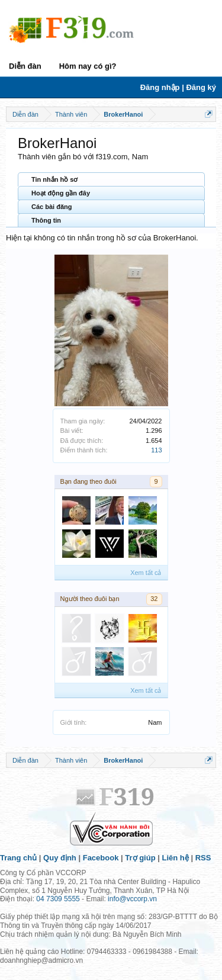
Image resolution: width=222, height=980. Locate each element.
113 (156, 450)
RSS (203, 858)
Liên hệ (176, 858)
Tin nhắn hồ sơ (54, 179)
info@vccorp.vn (132, 899)
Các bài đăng (52, 207)
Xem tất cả (146, 573)
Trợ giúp (140, 858)
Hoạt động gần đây (61, 193)
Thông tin (46, 220)
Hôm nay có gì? (88, 66)
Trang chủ (18, 858)
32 (154, 599)
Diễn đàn (25, 66)
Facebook (101, 858)
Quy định (60, 858)
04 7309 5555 (58, 899)
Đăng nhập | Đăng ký (178, 87)
